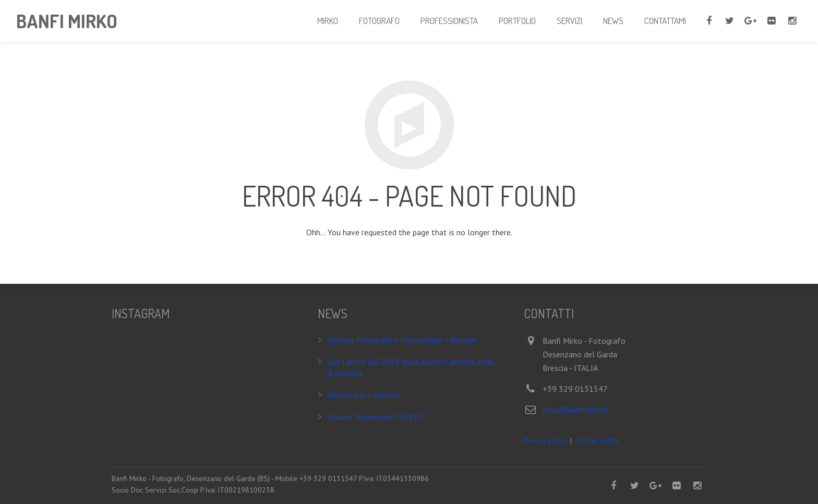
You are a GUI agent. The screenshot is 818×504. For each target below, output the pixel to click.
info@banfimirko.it (576, 410)
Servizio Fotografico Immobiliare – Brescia (401, 340)
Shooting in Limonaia (364, 395)
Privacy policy (545, 440)
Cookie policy (597, 440)
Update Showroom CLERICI (376, 417)
